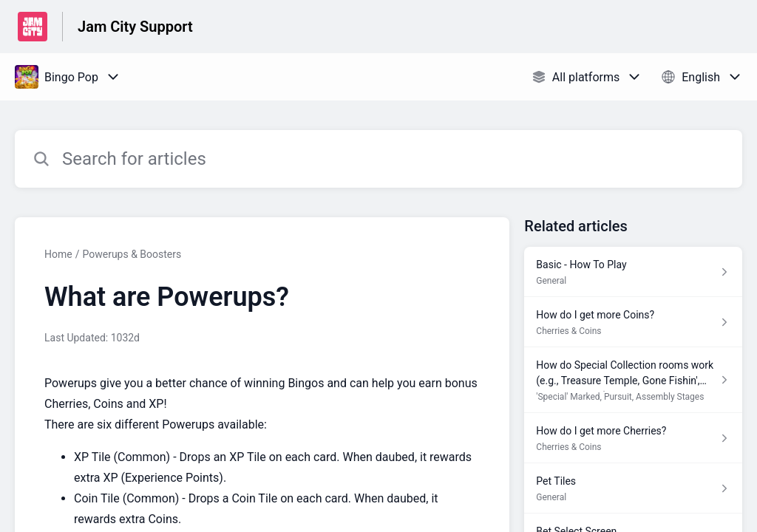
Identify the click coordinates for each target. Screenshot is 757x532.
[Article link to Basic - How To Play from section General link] (633, 272)
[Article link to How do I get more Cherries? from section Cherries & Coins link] (633, 438)
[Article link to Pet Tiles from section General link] (633, 488)
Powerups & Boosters (132, 254)
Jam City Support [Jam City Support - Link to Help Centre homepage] (135, 27)
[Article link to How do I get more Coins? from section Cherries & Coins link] (633, 322)
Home (58, 254)
